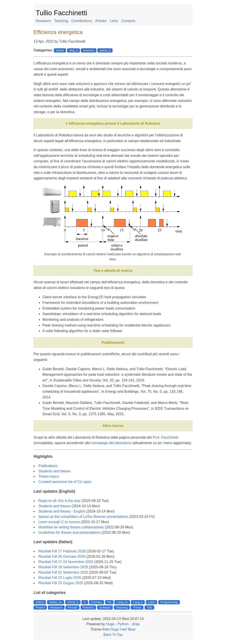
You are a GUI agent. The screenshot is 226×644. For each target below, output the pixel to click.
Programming (169, 602)
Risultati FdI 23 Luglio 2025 (60, 578)
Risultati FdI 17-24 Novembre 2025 (66, 562)
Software (105, 607)
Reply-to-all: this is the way (59, 501)
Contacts (128, 21)
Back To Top (113, 635)
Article (40, 602)
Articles (101, 21)
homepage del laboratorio (111, 443)
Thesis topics (49, 476)
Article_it (73, 602)
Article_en (56, 602)
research (89, 50)
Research (43, 21)
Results (73, 607)
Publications (48, 466)
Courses (96, 602)
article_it (105, 50)
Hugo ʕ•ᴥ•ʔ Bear (123, 629)
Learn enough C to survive (59, 522)
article (60, 50)
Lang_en (122, 602)
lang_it (73, 50)
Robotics (88, 607)
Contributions (82, 21)
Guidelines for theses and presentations (70, 532)
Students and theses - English (62, 511)
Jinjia (136, 624)
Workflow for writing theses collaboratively (71, 527)
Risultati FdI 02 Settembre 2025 (63, 572)
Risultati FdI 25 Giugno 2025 (61, 583)
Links (114, 21)
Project (40, 607)
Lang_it (138, 602)
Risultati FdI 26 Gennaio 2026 (62, 557)
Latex (152, 602)
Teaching (61, 21)
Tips (149, 607)
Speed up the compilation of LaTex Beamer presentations (83, 517)
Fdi (109, 602)
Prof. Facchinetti (166, 437)
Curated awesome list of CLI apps (65, 482)
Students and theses (55, 471)
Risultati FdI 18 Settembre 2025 (63, 567)
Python (123, 624)
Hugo (110, 624)
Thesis (137, 607)
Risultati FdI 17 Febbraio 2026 (62, 551)
